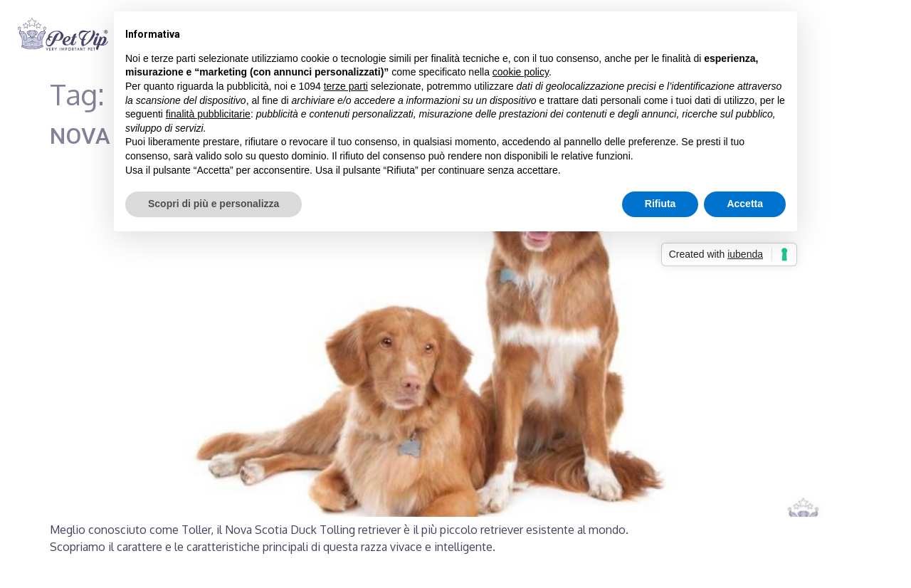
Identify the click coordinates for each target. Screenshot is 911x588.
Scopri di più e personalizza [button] (214, 204)
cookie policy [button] (521, 72)
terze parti (346, 86)
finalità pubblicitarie (208, 114)
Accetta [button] (745, 204)
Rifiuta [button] (660, 204)
